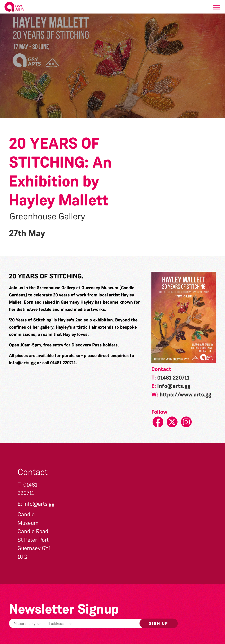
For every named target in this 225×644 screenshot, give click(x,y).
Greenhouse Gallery (47, 216)
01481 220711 (173, 378)
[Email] (87, 623)
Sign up (159, 624)
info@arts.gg (22, 363)
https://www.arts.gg (185, 395)
